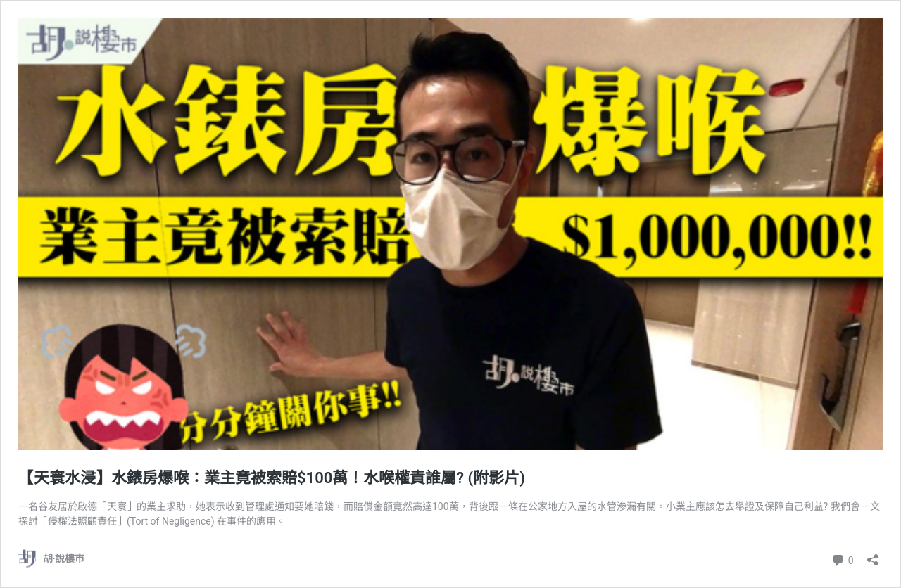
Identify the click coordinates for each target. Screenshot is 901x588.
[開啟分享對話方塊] (873, 555)
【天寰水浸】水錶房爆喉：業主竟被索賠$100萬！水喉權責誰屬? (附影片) (272, 478)
